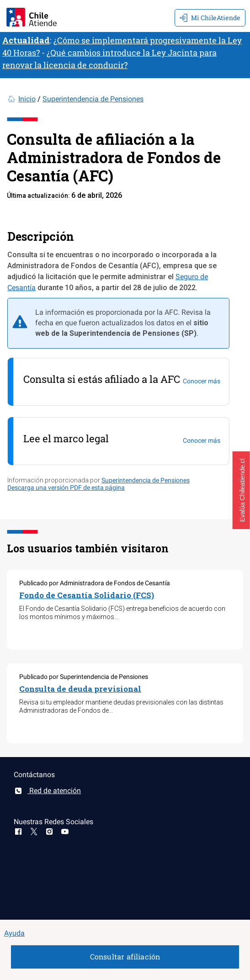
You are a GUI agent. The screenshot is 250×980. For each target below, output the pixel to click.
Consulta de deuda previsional (80, 689)
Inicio (27, 99)
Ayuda (14, 933)
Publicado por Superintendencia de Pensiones (84, 677)
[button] (241, 490)
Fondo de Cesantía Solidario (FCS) (87, 595)
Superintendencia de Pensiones (93, 99)
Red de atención (47, 791)
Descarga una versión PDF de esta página (66, 487)
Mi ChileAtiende (210, 18)
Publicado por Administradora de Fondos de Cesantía (95, 583)
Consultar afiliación (125, 956)
